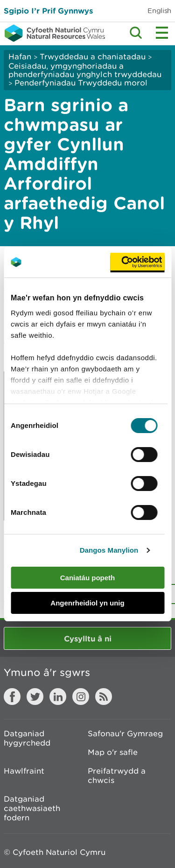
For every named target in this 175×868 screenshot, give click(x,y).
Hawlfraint (24, 771)
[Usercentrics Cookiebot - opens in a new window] (137, 262)
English (159, 11)
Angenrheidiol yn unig (87, 603)
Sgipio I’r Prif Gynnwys (48, 11)
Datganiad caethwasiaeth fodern (32, 808)
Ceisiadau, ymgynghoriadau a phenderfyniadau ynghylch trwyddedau (85, 70)
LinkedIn (58, 697)
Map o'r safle (113, 752)
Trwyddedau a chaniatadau (93, 57)
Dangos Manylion (109, 550)
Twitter (35, 697)
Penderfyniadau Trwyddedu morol (81, 83)
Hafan (20, 57)
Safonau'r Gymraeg (125, 733)
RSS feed (104, 697)
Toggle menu (162, 33)
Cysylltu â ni (88, 638)
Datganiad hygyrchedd (27, 738)
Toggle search (136, 33)
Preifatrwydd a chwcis (117, 776)
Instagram (81, 697)
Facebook (12, 697)
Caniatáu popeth (88, 578)
